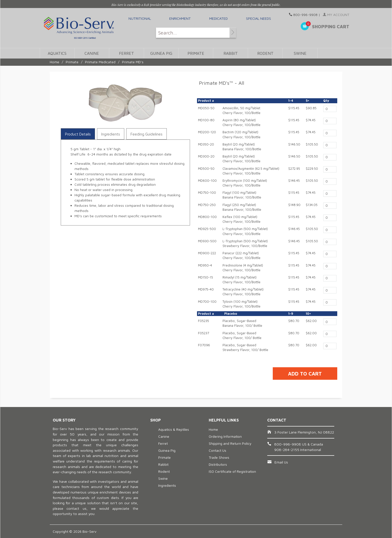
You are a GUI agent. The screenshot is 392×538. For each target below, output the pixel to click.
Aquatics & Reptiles (174, 429)
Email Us (281, 462)
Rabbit (231, 53)
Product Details (78, 134)
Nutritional (140, 18)
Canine (92, 53)
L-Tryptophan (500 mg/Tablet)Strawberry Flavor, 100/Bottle (245, 243)
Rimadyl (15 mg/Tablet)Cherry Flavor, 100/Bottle (241, 280)
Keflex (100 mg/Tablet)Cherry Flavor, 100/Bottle (241, 219)
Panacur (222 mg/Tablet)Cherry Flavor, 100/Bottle (241, 255)
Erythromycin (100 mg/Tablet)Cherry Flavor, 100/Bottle (245, 183)
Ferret (126, 53)
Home (54, 62)
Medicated (218, 18)
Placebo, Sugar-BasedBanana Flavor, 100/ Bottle (242, 323)
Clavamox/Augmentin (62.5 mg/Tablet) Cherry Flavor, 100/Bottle (251, 171)
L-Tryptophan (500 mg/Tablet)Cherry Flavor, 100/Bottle (245, 231)
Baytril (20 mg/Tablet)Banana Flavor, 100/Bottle (242, 147)
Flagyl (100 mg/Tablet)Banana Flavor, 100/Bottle (242, 195)
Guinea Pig (161, 53)
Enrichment (180, 18)
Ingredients (111, 134)
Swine (300, 53)
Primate (196, 53)
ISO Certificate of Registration (232, 471)
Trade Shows (219, 457)
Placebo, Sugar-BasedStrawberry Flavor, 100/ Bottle (245, 347)
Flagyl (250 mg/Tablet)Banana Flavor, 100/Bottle (242, 207)
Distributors (218, 464)
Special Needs (258, 18)
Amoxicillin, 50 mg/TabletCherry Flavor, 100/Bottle (241, 110)
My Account (336, 15)
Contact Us (217, 450)
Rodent (265, 53)
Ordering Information (225, 436)
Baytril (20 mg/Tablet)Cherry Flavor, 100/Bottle (241, 159)
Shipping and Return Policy (230, 443)
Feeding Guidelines (146, 134)
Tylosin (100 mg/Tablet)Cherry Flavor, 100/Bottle (241, 304)
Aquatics (57, 53)
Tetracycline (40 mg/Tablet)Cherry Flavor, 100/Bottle (243, 292)
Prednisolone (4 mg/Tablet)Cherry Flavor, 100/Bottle (243, 268)
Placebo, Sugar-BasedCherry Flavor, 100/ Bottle (242, 335)
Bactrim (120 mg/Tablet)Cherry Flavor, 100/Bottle (241, 134)
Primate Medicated (100, 62)
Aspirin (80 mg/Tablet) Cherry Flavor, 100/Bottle (241, 122)
